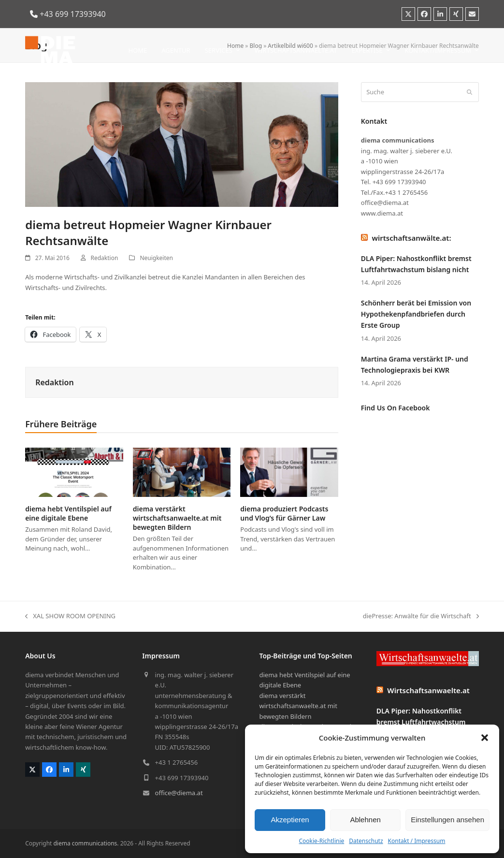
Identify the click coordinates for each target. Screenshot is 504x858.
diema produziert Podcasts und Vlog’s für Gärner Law (284, 513)
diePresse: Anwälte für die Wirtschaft (421, 616)
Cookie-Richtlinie (321, 841)
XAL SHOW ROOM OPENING (70, 616)
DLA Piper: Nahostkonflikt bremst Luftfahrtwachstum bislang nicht (416, 264)
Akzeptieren (290, 820)
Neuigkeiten (156, 258)
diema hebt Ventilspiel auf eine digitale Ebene (68, 513)
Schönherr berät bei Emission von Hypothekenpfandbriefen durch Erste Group (416, 314)
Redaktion (105, 258)
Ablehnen (365, 820)
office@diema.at (179, 793)
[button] (485, 738)
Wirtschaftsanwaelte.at (428, 690)
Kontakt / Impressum (417, 841)
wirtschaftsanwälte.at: (411, 238)
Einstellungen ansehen (447, 820)
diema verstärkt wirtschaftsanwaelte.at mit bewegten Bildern (177, 518)
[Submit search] (469, 92)
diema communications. (86, 843)
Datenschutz (366, 841)
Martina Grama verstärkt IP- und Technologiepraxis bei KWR (415, 364)
